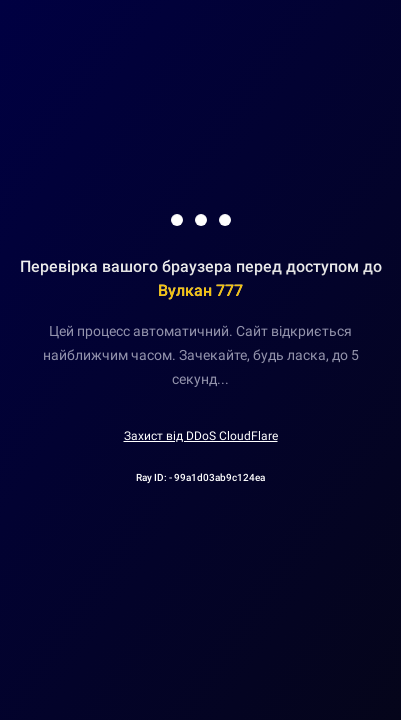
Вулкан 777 (200, 290)
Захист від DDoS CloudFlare (201, 436)
